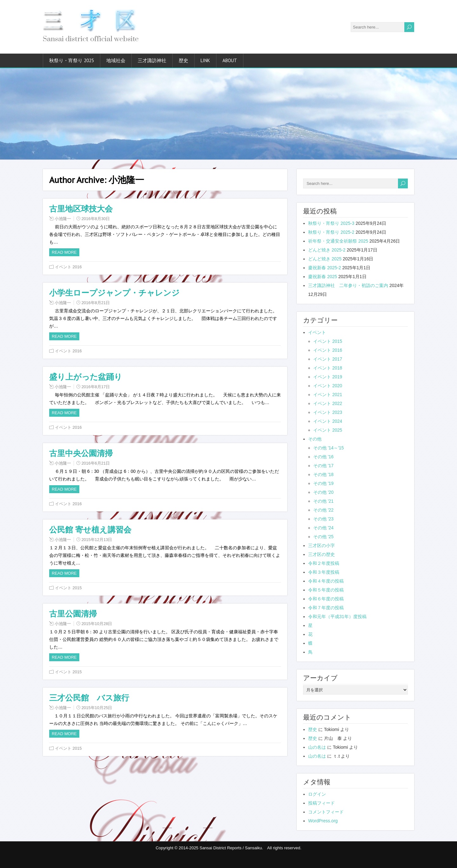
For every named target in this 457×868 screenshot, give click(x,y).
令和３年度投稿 (324, 572)
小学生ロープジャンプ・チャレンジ (114, 293)
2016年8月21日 (96, 303)
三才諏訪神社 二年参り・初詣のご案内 (348, 285)
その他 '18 (323, 474)
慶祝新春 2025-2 (325, 268)
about (230, 60)
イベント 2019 (328, 377)
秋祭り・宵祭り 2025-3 (331, 223)
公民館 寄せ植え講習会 (90, 530)
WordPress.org (323, 821)
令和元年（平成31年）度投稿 (337, 617)
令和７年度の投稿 (326, 608)
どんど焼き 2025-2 (327, 250)
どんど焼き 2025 (325, 259)
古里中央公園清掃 (81, 453)
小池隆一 (63, 219)
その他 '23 (323, 519)
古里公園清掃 (73, 614)
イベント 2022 (328, 403)
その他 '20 (323, 492)
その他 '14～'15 (328, 448)
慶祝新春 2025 (323, 277)
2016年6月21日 (96, 463)
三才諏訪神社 (152, 60)
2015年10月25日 (97, 708)
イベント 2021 (328, 395)
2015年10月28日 (97, 624)
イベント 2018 (328, 368)
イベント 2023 (328, 412)
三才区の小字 (321, 545)
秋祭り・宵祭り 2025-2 (331, 232)
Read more (64, 252)
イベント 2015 (68, 588)
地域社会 (116, 60)
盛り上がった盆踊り (86, 377)
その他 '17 (323, 466)
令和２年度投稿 (324, 563)
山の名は (317, 747)
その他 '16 (323, 457)
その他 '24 (323, 528)
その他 (315, 439)
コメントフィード (326, 812)
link (205, 60)
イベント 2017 (328, 359)
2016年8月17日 (96, 387)
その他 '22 (323, 510)
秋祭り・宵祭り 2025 (72, 60)
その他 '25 (323, 537)
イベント (317, 332)
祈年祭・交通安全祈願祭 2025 (338, 241)
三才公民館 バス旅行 (89, 698)
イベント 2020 (328, 386)
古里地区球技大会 (81, 209)
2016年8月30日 (96, 219)
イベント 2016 (68, 267)
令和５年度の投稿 (326, 590)
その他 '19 (323, 483)
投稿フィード (321, 803)
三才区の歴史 (321, 554)
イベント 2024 (328, 421)
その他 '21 (323, 501)
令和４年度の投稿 (326, 581)
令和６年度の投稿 (326, 599)
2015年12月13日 (97, 540)
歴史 (183, 60)
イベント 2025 (328, 430)
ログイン (317, 794)
